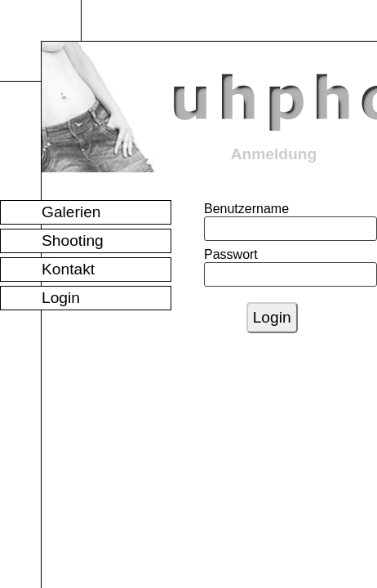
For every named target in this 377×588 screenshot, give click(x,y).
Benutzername (221, 209)
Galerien (71, 212)
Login (61, 298)
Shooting (73, 241)
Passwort (221, 254)
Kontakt (68, 269)
